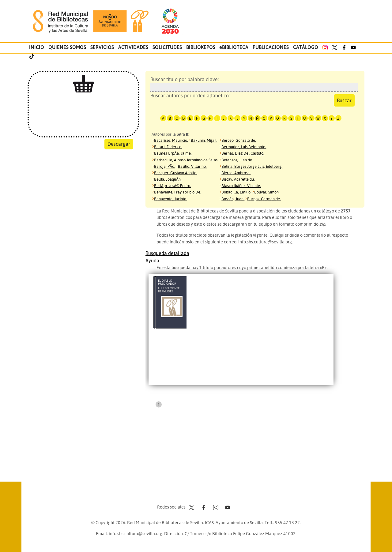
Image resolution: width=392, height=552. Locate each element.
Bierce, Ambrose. (236, 173)
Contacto (181, 495)
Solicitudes (167, 47)
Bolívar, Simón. (267, 192)
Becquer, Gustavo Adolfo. (176, 173)
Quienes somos (67, 47)
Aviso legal (205, 495)
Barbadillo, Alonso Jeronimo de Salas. (186, 160)
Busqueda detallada (167, 253)
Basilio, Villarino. (192, 166)
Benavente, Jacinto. (171, 199)
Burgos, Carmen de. (264, 199)
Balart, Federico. (168, 147)
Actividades (133, 47)
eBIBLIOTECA (234, 47)
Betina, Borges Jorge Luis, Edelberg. (252, 166)
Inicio (37, 47)
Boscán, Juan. (233, 199)
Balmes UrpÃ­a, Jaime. (173, 153)
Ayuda (152, 261)
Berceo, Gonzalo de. (239, 140)
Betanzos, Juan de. (237, 160)
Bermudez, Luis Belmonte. (244, 147)
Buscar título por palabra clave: (253, 84)
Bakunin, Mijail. (204, 140)
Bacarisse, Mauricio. (171, 140)
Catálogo (306, 47)
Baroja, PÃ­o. (165, 166)
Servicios (102, 47)
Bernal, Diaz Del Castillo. (243, 153)
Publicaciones (271, 47)
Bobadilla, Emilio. (236, 192)
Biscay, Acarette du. (238, 179)
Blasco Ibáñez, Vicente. (241, 186)
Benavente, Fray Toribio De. (178, 192)
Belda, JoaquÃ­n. (168, 179)
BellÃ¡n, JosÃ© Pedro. (173, 186)
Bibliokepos (201, 47)
